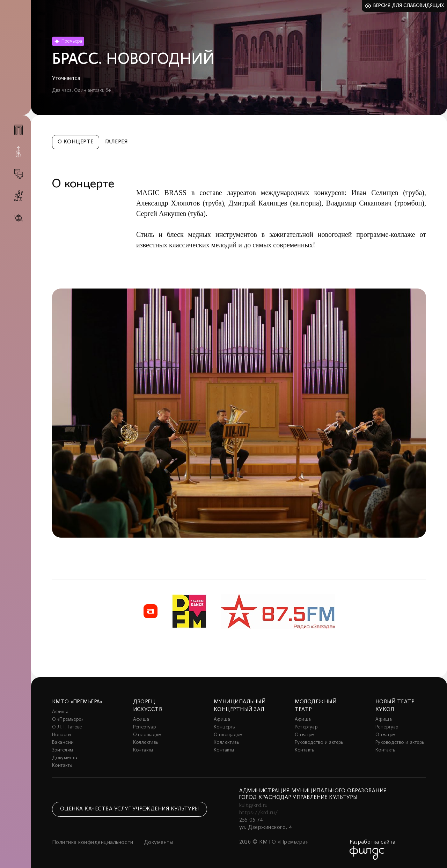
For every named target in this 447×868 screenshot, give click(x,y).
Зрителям (63, 750)
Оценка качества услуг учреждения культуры (130, 809)
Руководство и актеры (319, 743)
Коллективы (146, 743)
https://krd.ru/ (259, 813)
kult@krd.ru (254, 806)
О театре (304, 735)
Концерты (225, 727)
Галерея (116, 142)
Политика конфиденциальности (93, 843)
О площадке (147, 735)
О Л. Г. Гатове (67, 727)
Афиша (60, 712)
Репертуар (145, 727)
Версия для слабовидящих (409, 6)
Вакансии (63, 743)
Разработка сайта (373, 842)
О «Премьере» (68, 720)
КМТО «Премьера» (77, 702)
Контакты (62, 766)
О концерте (76, 142)
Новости (61, 735)
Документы (65, 758)
